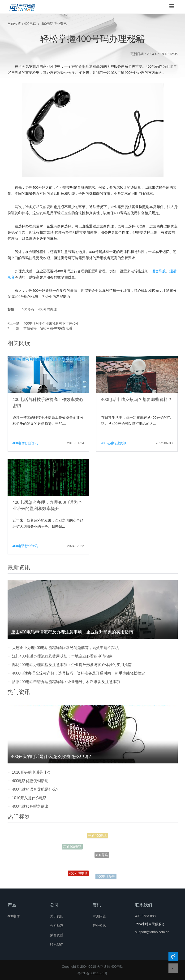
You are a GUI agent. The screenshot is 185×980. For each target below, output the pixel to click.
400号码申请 (78, 875)
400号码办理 (47, 309)
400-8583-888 (145, 916)
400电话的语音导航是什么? (35, 789)
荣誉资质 (57, 935)
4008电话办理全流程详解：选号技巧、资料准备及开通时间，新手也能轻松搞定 (79, 673)
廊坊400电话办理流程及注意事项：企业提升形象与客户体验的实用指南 (72, 665)
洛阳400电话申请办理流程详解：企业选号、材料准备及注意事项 (66, 682)
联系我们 (57, 945)
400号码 (28, 309)
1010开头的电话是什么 (31, 772)
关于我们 (57, 916)
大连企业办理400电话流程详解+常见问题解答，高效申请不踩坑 (65, 648)
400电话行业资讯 (54, 24)
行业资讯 (99, 926)
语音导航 (159, 271)
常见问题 (99, 916)
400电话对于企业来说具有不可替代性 (51, 323)
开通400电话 (97, 836)
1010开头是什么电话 (30, 798)
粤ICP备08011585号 (93, 973)
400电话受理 (106, 877)
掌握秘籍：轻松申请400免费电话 (48, 328)
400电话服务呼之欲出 (30, 806)
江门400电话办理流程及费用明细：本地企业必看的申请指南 (62, 656)
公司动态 (57, 926)
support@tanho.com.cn (152, 932)
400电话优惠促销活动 (30, 781)
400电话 (30, 24)
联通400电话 (72, 847)
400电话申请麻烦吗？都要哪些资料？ (137, 400)
